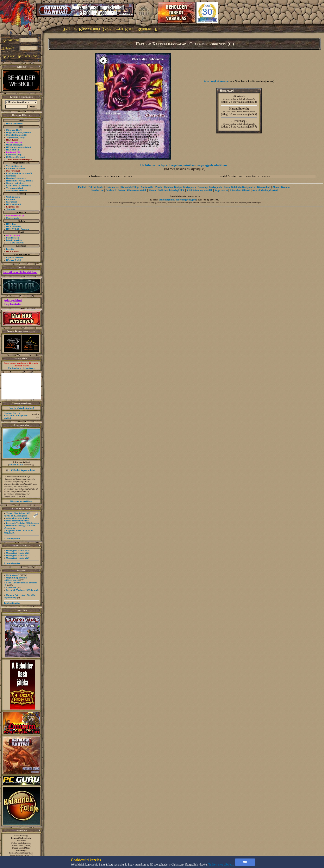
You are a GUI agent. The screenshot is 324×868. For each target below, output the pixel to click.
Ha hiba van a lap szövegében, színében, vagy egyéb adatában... (185, 165)
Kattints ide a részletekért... (21, 368)
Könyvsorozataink (137, 190)
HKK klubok (13, 150)
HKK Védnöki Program (18, 229)
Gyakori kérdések (15, 258)
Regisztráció (221, 190)
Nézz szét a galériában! (21, 501)
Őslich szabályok (14, 145)
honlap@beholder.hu (21, 838)
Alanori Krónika (281, 187)
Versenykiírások (14, 166)
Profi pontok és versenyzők (19, 173)
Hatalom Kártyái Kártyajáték (180, 187)
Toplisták (11, 209)
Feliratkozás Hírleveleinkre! (20, 272)
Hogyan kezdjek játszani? (19, 132)
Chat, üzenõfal (13, 197)
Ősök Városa (112, 187)
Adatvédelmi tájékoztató (265, 190)
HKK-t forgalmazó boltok (19, 147)
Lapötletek (11, 588)
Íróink (122, 190)
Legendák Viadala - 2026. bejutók (23, 523)
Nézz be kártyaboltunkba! (21, 408)
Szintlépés (11, 176)
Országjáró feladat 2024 (18, 550)
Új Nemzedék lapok (16, 157)
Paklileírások (13, 238)
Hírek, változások (15, 124)
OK (245, 862)
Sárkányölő (147, 187)
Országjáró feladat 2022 (18, 555)
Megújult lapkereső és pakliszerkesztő (15, 579)
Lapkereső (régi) (14, 155)
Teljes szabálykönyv (16, 137)
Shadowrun (97, 190)
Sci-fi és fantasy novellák (199, 190)
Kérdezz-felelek (14, 260)
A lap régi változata (216, 81)
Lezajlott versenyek (16, 168)
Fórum (152, 190)
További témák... (12, 603)
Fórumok (11, 199)
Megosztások (13, 218)
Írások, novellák (14, 240)
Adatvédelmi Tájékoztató (13, 302)
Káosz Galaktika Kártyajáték (239, 187)
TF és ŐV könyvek (15, 243)
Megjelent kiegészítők (17, 135)
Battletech (111, 190)
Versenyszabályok (15, 188)
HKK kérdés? (13, 575)
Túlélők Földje (16, 465)
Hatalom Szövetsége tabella (19, 181)
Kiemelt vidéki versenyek (18, 186)
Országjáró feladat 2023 (18, 553)
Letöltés (10, 249)
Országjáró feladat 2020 (18, 558)
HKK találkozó (14, 204)
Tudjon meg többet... (221, 865)
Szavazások (12, 202)
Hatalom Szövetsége (16, 178)
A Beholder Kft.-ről (240, 190)
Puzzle (159, 187)
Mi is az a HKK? (14, 130)
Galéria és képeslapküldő (171, 190)
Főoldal (82, 187)
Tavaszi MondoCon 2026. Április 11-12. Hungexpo (17, 514)
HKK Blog (11, 224)
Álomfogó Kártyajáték (210, 187)
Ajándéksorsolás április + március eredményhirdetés (17, 519)
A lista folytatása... (13, 538)
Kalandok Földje (130, 187)
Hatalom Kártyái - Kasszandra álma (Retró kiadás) (16, 415)
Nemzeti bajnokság (15, 183)
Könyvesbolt (264, 187)
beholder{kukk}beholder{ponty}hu (177, 200)
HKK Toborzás (14, 227)
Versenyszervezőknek (17, 191)
